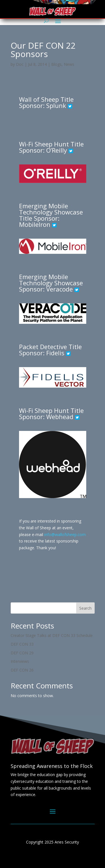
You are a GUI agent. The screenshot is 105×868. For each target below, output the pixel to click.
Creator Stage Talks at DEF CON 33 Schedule (52, 635)
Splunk (56, 105)
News (69, 64)
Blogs (56, 64)
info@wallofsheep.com (65, 534)
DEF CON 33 (22, 644)
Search (85, 608)
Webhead (60, 417)
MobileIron (36, 224)
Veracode (60, 289)
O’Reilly (57, 150)
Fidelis (56, 353)
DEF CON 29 (22, 653)
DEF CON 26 (22, 670)
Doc (20, 64)
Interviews (20, 661)
